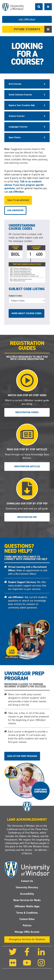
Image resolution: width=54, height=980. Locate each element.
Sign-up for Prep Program (22, 756)
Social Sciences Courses (20, 95)
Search (39, 7)
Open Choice (15, 137)
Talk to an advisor (18, 200)
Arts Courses (15, 84)
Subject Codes (15, 296)
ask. (27, 19)
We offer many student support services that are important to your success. (27, 586)
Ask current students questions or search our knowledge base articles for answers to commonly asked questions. (28, 602)
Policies (27, 925)
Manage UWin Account (27, 932)
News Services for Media (27, 900)
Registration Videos (27, 412)
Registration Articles (27, 466)
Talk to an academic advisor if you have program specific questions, (24, 185)
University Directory (27, 887)
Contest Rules (27, 919)
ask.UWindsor (16, 192)
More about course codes (26, 313)
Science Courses (17, 116)
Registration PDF (27, 517)
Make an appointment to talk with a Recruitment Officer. (28, 570)
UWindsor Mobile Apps (27, 906)
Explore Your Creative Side (22, 105)
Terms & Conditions (27, 913)
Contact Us (27, 881)
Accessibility (27, 894)
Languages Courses (18, 127)
